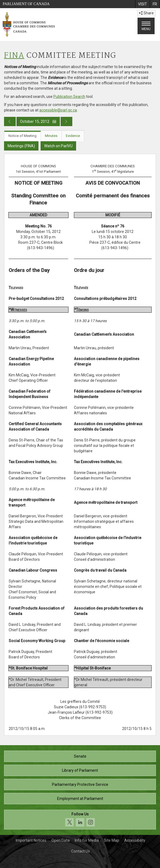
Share (146, 13)
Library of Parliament (80, 770)
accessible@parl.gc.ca (58, 110)
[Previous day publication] (10, 121)
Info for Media (87, 840)
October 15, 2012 (38, 121)
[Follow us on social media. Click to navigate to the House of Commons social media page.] (80, 820)
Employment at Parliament (80, 799)
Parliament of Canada (26, 4)
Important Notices (31, 840)
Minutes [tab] (51, 136)
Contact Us (81, 851)
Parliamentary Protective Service (80, 784)
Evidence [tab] (73, 136)
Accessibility (135, 840)
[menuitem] (142, 4)
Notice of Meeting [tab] (22, 136)
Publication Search (69, 97)
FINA (14, 56)
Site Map (112, 840)
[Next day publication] (66, 121)
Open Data (61, 840)
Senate (80, 756)
